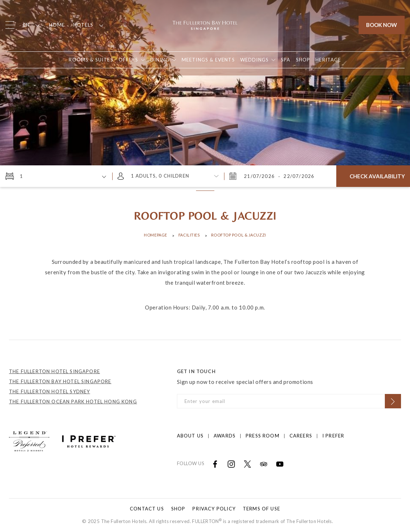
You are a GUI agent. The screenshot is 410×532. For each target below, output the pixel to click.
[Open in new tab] (303, 60)
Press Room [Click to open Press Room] (263, 436)
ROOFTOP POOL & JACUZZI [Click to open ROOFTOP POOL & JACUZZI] (239, 235)
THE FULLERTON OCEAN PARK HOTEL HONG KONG (73, 402)
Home (57, 25)
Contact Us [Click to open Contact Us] (147, 509)
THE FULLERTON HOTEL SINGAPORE (54, 371)
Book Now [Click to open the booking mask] (382, 25)
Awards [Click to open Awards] (225, 436)
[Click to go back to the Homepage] (205, 24)
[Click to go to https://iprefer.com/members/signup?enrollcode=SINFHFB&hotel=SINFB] (89, 441)
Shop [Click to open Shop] (178, 509)
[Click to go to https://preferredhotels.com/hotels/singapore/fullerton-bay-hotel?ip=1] (29, 441)
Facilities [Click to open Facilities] (189, 235)
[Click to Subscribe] (393, 401)
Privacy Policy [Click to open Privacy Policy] (214, 509)
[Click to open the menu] (10, 25)
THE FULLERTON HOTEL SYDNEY (49, 391)
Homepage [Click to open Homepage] (155, 235)
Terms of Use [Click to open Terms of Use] (261, 509)
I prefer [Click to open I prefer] (333, 436)
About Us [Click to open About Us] (190, 436)
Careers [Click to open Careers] (301, 436)
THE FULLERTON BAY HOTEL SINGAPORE (60, 381)
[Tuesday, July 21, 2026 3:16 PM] (260, 176)
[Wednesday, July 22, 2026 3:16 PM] (298, 176)
